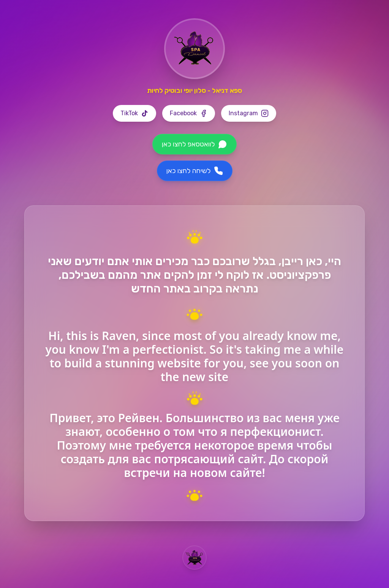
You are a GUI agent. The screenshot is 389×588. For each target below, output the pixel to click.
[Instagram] (249, 113)
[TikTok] (134, 113)
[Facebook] (189, 113)
